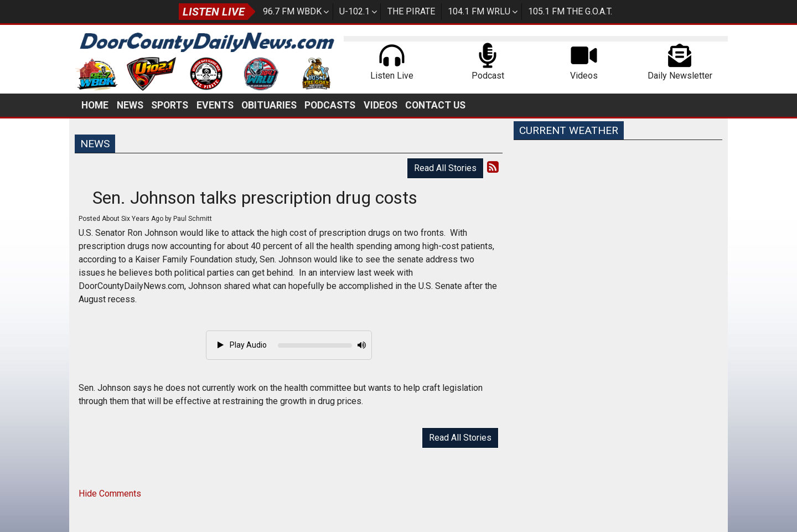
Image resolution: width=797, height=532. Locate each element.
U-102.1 (354, 11)
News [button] (130, 105)
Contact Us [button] (435, 105)
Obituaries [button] (269, 105)
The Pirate (411, 11)
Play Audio (242, 345)
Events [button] (215, 105)
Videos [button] (381, 105)
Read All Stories (445, 168)
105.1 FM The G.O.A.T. (570, 11)
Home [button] (95, 105)
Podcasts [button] (330, 105)
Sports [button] (170, 105)
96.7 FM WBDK (292, 11)
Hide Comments (110, 494)
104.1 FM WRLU (479, 11)
